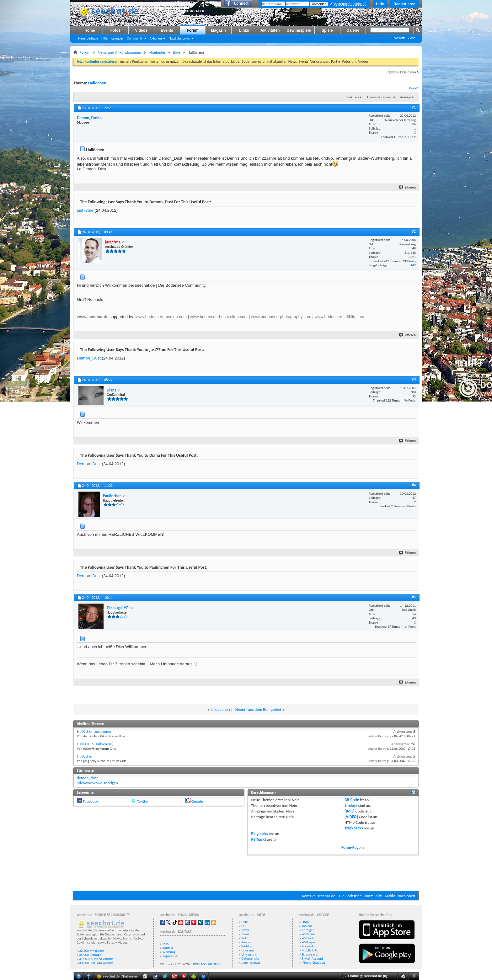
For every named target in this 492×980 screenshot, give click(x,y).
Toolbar (307, 926)
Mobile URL (310, 950)
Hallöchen (97, 83)
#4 (414, 485)
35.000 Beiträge (90, 955)
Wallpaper (309, 942)
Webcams (308, 934)
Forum (193, 30)
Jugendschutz (251, 963)
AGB (244, 926)
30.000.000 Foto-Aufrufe (96, 963)
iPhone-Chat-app (313, 963)
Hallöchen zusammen (95, 731)
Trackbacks (354, 828)
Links (244, 30)
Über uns (248, 950)
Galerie (353, 30)
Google (197, 801)
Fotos (116, 30)
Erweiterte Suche (404, 38)
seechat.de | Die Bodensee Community (350, 896)
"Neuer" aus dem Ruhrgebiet (257, 709)
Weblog (247, 946)
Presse (246, 942)
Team (245, 934)
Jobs (166, 944)
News (245, 930)
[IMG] (350, 811)
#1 (414, 107)
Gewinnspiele (299, 30)
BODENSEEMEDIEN (206, 964)
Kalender (117, 38)
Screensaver (310, 954)
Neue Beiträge (88, 38)
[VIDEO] (351, 817)
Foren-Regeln (353, 847)
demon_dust (87, 778)
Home (90, 30)
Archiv (390, 896)
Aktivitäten (270, 30)
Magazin (218, 30)
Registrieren (404, 4)
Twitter (143, 801)
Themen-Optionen (380, 97)
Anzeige (406, 97)
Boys (177, 52)
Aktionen (156, 38)
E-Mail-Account (312, 959)
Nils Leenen (220, 709)
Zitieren (408, 187)
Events (167, 30)
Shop (305, 922)
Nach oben (406, 896)
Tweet (414, 88)
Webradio (308, 938)
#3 (414, 379)
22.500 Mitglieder (92, 951)
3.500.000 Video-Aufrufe (96, 959)
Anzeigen (308, 930)
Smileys (351, 805)
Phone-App (309, 946)
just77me (85, 210)
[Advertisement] (246, 872)
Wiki (244, 938)
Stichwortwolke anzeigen (97, 783)
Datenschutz (250, 959)
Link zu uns (249, 954)
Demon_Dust (89, 358)
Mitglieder (157, 52)
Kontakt (308, 896)
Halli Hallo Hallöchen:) (95, 744)
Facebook (91, 801)
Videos (141, 30)
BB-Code (352, 800)
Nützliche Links (179, 38)
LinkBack (353, 97)
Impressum (170, 956)
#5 (414, 597)
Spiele (327, 30)
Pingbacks (260, 834)
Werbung (169, 952)
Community (135, 38)
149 (413, 265)
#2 (414, 232)
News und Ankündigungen (119, 52)
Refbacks (259, 839)
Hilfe (380, 4)
